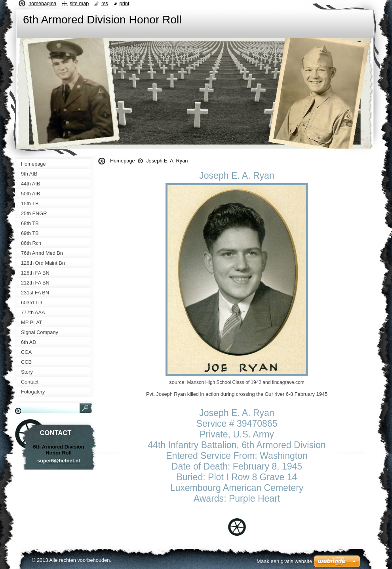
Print (125, 3)
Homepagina (42, 3)
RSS (105, 3)
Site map (79, 3)
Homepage (123, 161)
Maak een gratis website (284, 561)
